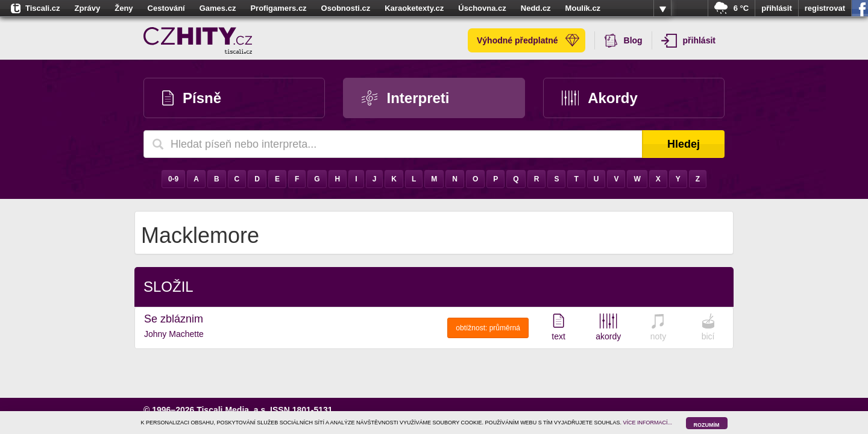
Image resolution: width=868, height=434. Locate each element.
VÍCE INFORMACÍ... (648, 423)
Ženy (124, 8)
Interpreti (405, 98)
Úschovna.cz (482, 8)
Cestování (166, 8)
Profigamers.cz (278, 8)
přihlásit (777, 8)
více (662, 8)
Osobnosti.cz (346, 8)
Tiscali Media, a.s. (232, 410)
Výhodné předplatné (528, 40)
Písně (192, 98)
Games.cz (218, 8)
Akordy (600, 98)
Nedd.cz (536, 8)
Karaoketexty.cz (414, 8)
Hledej (684, 144)
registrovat (825, 8)
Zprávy (88, 8)
